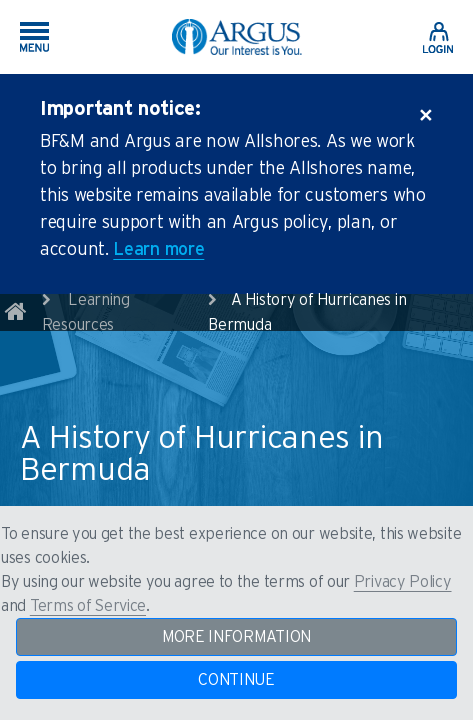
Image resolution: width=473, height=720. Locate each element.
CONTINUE (236, 680)
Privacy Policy (403, 582)
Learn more (158, 250)
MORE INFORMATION (236, 637)
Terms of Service (88, 606)
